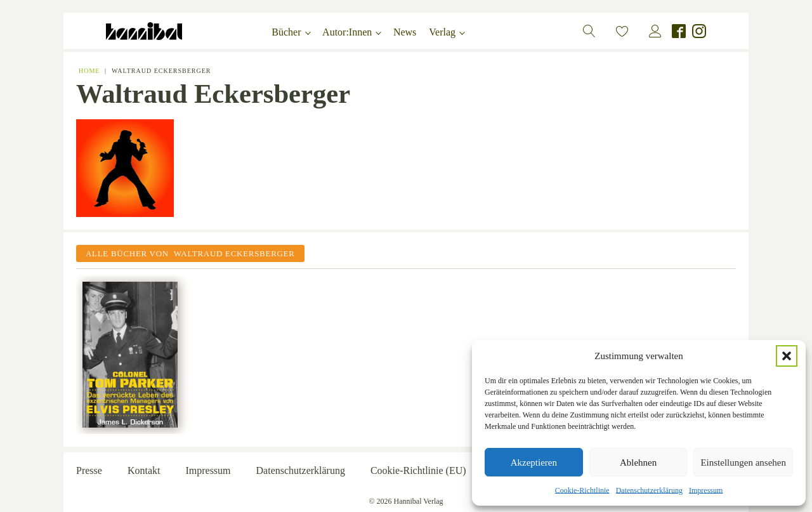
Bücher (286, 32)
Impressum (706, 490)
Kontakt (144, 470)
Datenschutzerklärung (649, 490)
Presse (89, 470)
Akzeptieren (534, 463)
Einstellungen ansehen (743, 463)
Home (89, 71)
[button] (787, 356)
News (405, 32)
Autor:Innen (347, 32)
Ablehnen (638, 463)
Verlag (442, 32)
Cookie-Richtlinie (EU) (418, 470)
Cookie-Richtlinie (582, 490)
